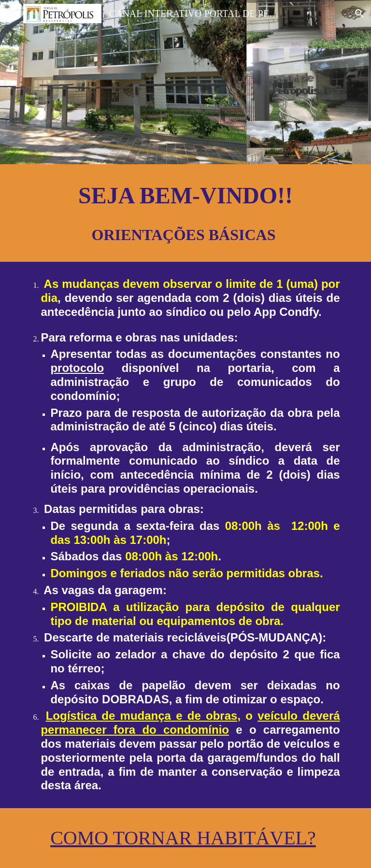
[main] (185, 213)
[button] (12, 13)
